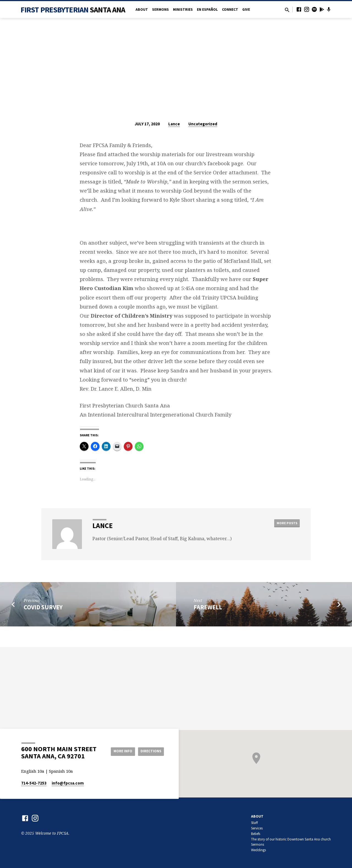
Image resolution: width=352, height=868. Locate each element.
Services (257, 828)
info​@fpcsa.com (68, 783)
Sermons (160, 10)
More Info (119, 751)
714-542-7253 (34, 783)
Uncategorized (203, 124)
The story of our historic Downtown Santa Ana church (291, 839)
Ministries (183, 10)
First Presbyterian (73, 10)
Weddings (258, 850)
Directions (150, 751)
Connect (230, 10)
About (142, 10)
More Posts (286, 523)
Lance (174, 124)
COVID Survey (43, 607)
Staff (255, 823)
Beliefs (256, 834)
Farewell (208, 607)
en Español (207, 10)
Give (246, 10)
